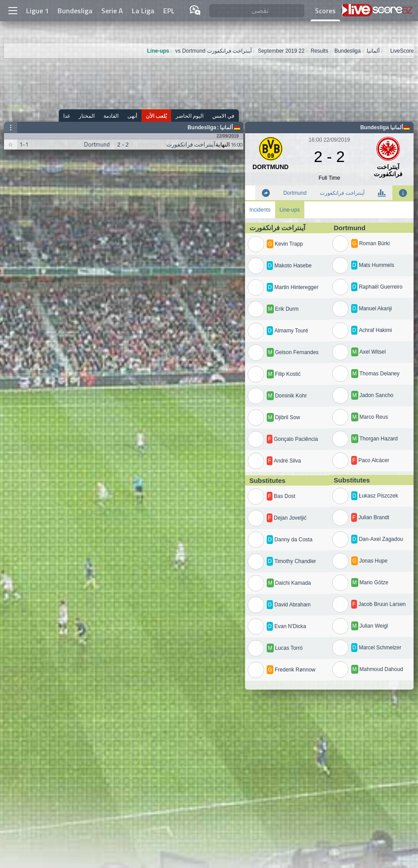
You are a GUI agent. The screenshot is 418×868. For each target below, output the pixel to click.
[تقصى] (257, 11)
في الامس (223, 116)
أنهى (132, 116)
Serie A (112, 11)
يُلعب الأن (156, 116)
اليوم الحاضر (190, 116)
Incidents (260, 210)
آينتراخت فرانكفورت (342, 193)
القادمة (111, 116)
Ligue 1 (37, 11)
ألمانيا (226, 127)
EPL (169, 11)
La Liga (143, 11)
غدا (67, 116)
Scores (325, 11)
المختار (87, 116)
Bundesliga (75, 11)
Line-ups (290, 210)
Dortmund (295, 193)
